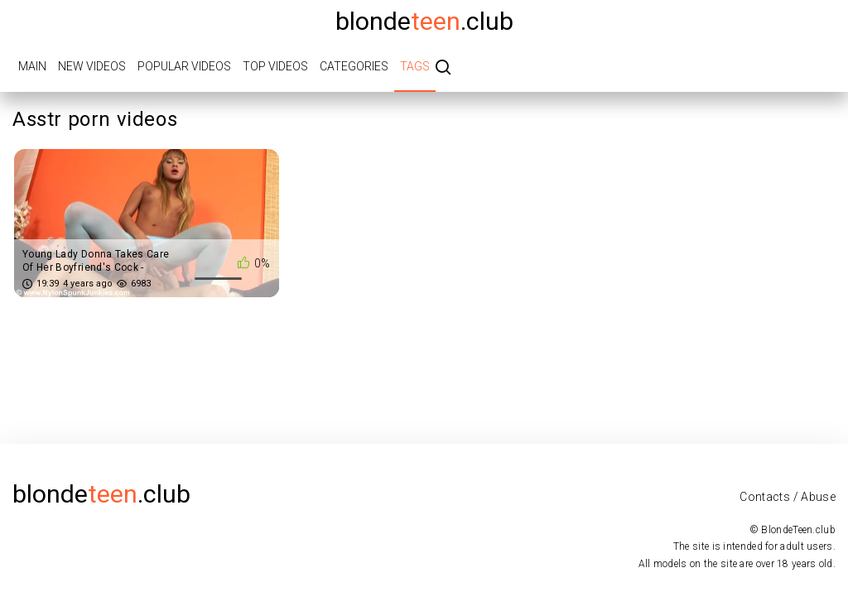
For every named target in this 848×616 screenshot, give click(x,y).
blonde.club (424, 21)
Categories (354, 66)
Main (32, 66)
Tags (415, 66)
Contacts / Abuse (788, 497)
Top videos (275, 66)
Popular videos (184, 66)
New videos (92, 66)
